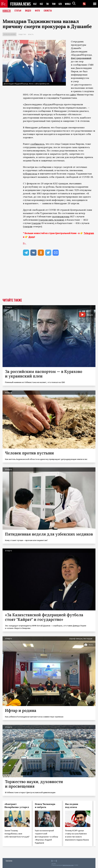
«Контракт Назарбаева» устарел (17, 806)
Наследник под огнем (72, 806)
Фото (37, 11)
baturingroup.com (68, 865)
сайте (73, 95)
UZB (61, 4)
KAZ (35, 4)
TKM (54, 4)
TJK (48, 4)
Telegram (89, 233)
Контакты (9, 861)
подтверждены (61, 216)
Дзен (31, 237)
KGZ (41, 4)
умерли (36, 223)
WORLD (69, 4)
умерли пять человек (51, 220)
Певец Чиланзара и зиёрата (45, 806)
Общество (22, 34)
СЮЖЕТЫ (48, 11)
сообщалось (37, 144)
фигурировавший (81, 58)
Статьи (18, 11)
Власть (31, 34)
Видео (28, 11)
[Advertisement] (49, 279)
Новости (7, 11)
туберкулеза (30, 174)
